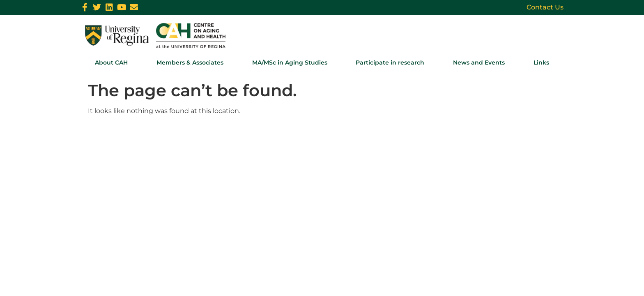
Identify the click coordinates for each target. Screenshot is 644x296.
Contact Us (545, 7)
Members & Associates (190, 62)
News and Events (479, 62)
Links (541, 62)
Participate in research (390, 62)
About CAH (111, 62)
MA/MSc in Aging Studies (290, 62)
